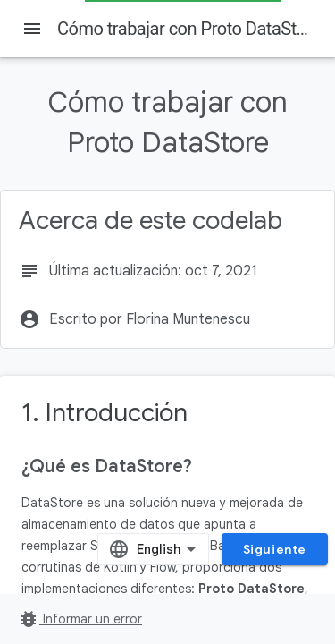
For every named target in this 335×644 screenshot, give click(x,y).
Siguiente (275, 549)
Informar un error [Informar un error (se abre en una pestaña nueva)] (80, 619)
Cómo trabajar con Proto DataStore (189, 29)
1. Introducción (105, 413)
